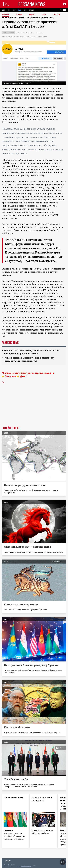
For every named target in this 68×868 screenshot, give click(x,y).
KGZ (9, 10)
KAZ (4, 10)
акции (18, 95)
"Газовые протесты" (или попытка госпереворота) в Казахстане (25, 36)
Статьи (19, 15)
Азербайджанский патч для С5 (42, 799)
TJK (14, 10)
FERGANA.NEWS (32, 4)
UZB (25, 10)
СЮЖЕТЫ (56, 15)
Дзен (23, 376)
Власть (19, 33)
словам (9, 129)
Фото (44, 15)
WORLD (32, 10)
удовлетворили (40, 330)
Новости (6, 15)
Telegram (10, 376)
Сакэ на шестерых (13, 797)
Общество (40, 33)
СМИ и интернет (29, 33)
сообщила (24, 119)
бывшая (21, 299)
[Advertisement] (34, 409)
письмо (44, 166)
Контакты (8, 861)
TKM (20, 10)
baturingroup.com (26, 866)
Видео (32, 15)
